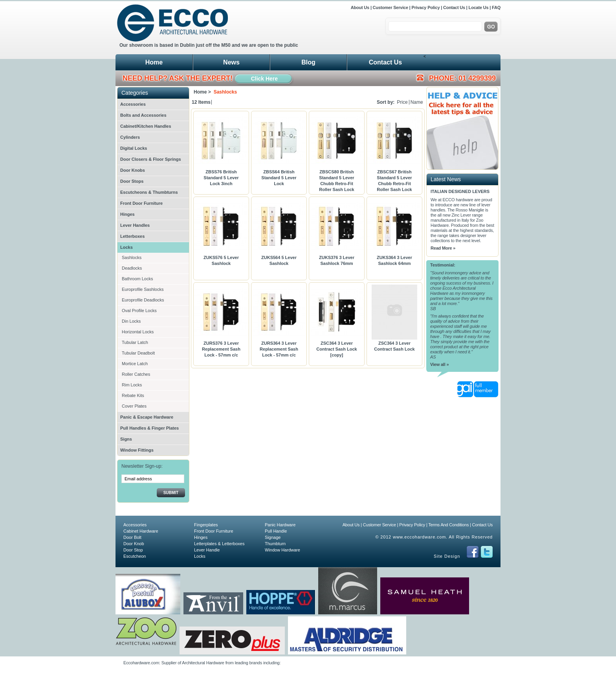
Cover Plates (134, 406)
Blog (308, 62)
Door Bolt (132, 537)
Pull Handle (276, 531)
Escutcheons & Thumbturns (149, 192)
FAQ (496, 7)
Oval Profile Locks (139, 311)
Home (154, 62)
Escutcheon (135, 556)
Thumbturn (275, 544)
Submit (171, 493)
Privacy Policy (426, 7)
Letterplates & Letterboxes (219, 544)
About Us (361, 7)
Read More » (443, 248)
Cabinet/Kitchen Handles (146, 126)
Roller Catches (136, 374)
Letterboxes (132, 236)
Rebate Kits (133, 395)
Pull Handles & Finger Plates (149, 428)
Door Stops (132, 181)
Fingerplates (206, 525)
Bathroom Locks (137, 279)
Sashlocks (132, 257)
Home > (202, 92)
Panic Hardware (280, 525)
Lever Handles (135, 225)
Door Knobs (133, 170)
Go (491, 27)
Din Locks (131, 321)
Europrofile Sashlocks (143, 289)
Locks (126, 247)
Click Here (264, 79)
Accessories (133, 104)
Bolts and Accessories (143, 115)
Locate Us (479, 7)
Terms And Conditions (448, 525)
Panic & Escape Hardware (147, 417)
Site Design (447, 556)
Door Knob (134, 544)
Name (417, 102)
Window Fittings (137, 450)
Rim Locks (132, 385)
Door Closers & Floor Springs (151, 159)
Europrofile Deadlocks (143, 300)
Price (402, 102)
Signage (273, 537)
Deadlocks (132, 268)
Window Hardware (282, 550)
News (231, 62)
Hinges (127, 214)
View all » (439, 364)
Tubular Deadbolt (138, 353)
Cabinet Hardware (141, 531)
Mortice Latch (135, 364)
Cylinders (130, 137)
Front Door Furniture (141, 203)
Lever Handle (207, 550)
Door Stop (133, 550)
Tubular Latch (135, 342)
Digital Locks (134, 148)
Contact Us (454, 7)
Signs (126, 439)
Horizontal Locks (138, 332)
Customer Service (390, 7)
